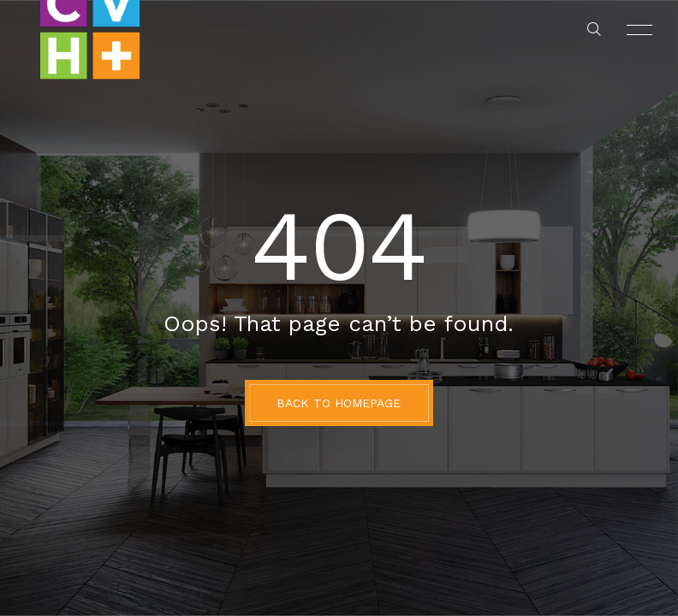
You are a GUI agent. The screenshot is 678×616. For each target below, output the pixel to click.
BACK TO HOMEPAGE (339, 403)
